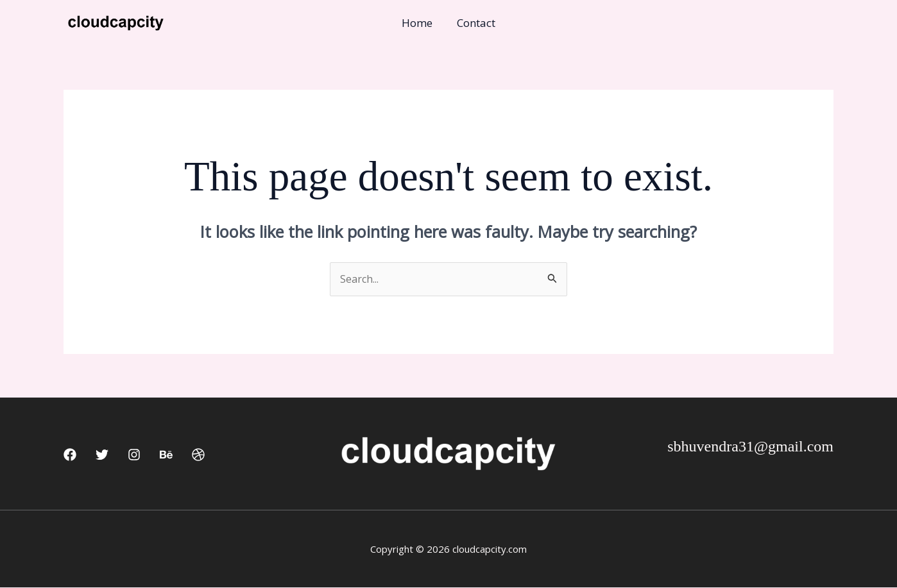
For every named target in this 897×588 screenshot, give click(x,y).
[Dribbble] (198, 455)
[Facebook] (70, 455)
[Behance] (166, 455)
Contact (475, 23)
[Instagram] (134, 455)
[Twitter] (102, 455)
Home (418, 23)
